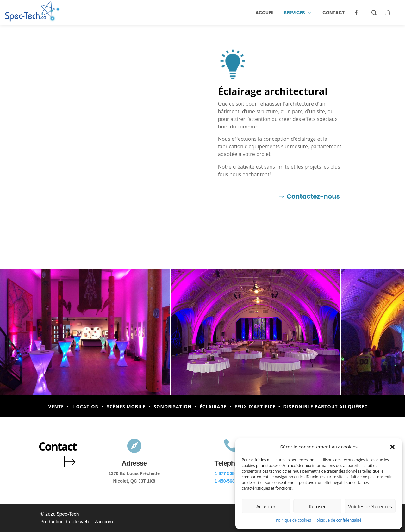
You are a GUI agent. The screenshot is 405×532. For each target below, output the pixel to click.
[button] (392, 447)
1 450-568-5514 (230, 481)
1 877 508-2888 (230, 473)
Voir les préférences (370, 506)
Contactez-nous (313, 196)
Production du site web (65, 522)
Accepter (266, 506)
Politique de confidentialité (338, 520)
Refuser (317, 506)
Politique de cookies (294, 520)
